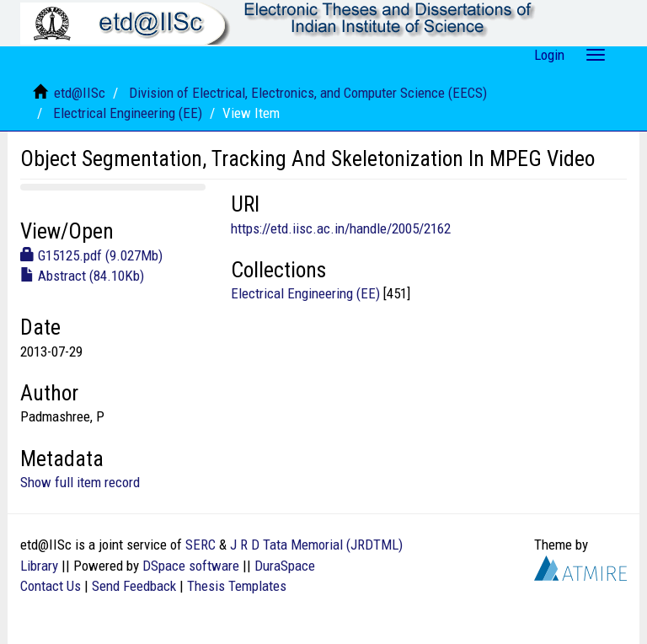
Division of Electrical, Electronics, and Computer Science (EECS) (308, 93)
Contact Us (51, 586)
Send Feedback (134, 586)
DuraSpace (285, 566)
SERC (201, 545)
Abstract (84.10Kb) (82, 276)
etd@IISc (80, 93)
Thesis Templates (237, 586)
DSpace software (191, 566)
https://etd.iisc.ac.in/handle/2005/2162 (341, 228)
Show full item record (80, 482)
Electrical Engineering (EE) (128, 113)
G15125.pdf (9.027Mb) (91, 255)
